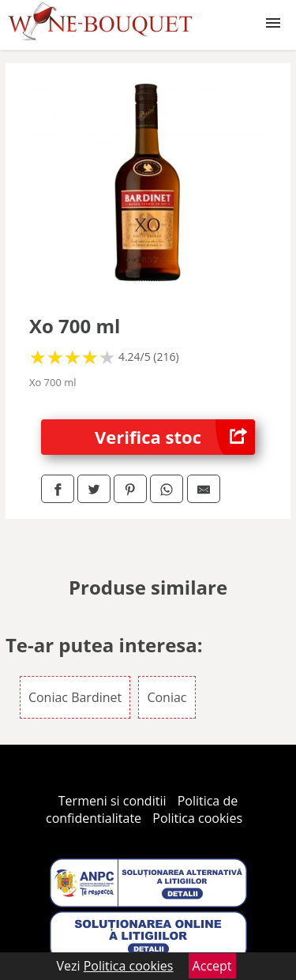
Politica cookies (197, 818)
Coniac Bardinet (75, 697)
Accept (212, 966)
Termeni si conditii (112, 801)
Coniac (167, 697)
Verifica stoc (175, 437)
